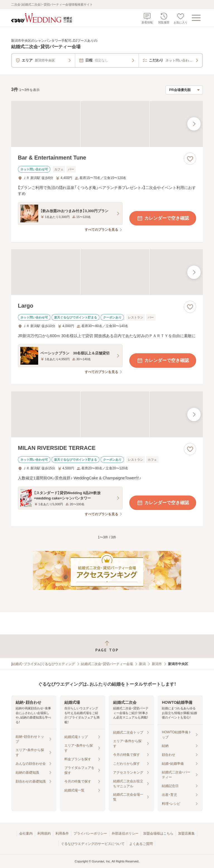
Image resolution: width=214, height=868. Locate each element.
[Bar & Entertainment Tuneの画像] (107, 124)
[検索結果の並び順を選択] (184, 90)
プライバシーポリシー (90, 833)
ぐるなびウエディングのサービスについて (93, 844)
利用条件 (62, 833)
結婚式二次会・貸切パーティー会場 (107, 664)
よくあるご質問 (141, 844)
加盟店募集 (186, 833)
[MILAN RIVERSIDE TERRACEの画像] (107, 414)
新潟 (142, 664)
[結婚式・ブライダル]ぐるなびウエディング (43, 664)
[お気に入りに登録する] (190, 159)
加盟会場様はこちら (158, 833)
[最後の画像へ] (194, 124)
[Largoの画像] (107, 272)
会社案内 (26, 833)
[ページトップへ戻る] (107, 646)
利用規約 (44, 833)
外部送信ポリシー (125, 833)
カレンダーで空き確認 (163, 218)
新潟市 (157, 664)
